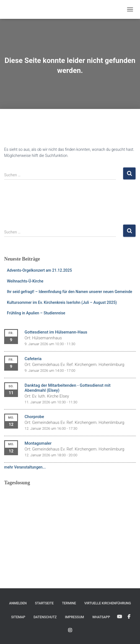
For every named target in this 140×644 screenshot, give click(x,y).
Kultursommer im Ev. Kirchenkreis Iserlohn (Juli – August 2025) (62, 302)
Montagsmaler (38, 443)
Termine (69, 603)
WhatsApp (101, 617)
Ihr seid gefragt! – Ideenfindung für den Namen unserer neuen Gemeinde (70, 292)
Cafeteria (33, 359)
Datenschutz (45, 617)
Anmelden (18, 603)
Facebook (129, 617)
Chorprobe (34, 417)
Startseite (44, 603)
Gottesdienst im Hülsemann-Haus (56, 332)
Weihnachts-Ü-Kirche (25, 281)
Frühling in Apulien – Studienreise (36, 313)
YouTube (120, 617)
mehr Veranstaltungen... (25, 467)
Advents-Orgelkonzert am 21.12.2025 (39, 270)
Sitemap (18, 617)
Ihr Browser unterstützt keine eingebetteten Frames (70, 524)
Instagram (70, 630)
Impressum (75, 617)
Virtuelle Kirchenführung (108, 603)
